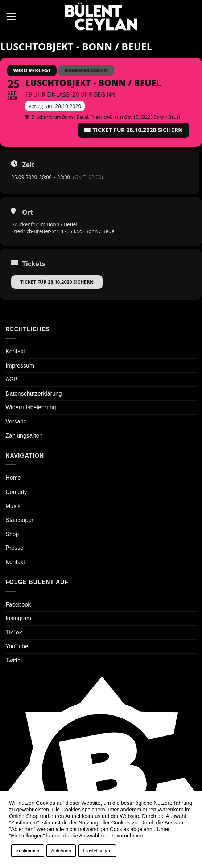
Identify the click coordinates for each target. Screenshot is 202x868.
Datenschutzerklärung (34, 394)
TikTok (14, 632)
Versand (16, 421)
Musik (13, 506)
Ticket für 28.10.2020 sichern (57, 282)
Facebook (18, 605)
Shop (12, 534)
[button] (11, 16)
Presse (15, 548)
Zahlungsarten (24, 436)
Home (13, 478)
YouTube (17, 646)
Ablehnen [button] (61, 851)
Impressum (20, 366)
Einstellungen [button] (97, 851)
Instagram (18, 618)
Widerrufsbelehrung (31, 407)
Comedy (16, 492)
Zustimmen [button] (28, 851)
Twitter (14, 660)
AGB (12, 379)
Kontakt (15, 351)
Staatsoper (19, 520)
